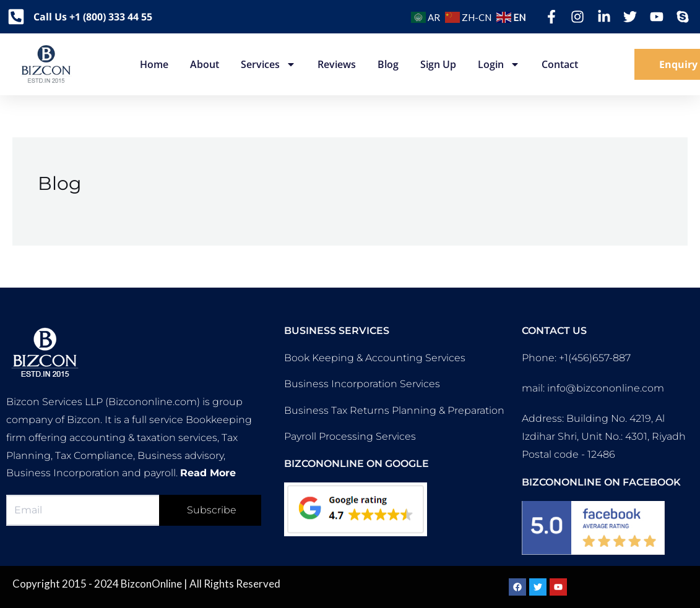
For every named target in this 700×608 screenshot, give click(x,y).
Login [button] (499, 64)
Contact (560, 64)
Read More (208, 473)
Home (154, 64)
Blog (388, 64)
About (205, 64)
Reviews (337, 64)
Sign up (438, 64)
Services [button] (268, 64)
